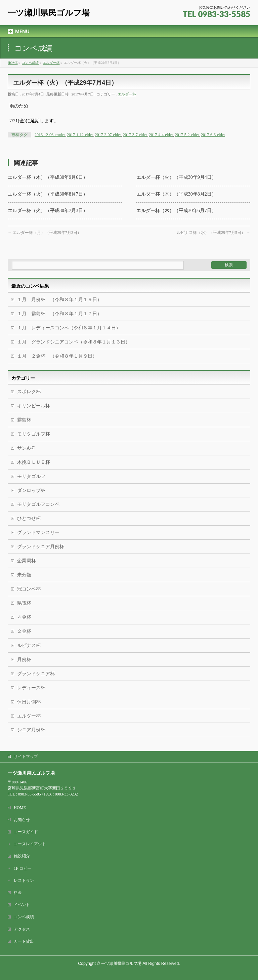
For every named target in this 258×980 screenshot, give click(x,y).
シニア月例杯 (31, 730)
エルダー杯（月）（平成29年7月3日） (45, 233)
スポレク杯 (29, 392)
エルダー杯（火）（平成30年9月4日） (176, 177)
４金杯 (24, 617)
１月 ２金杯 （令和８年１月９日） (57, 356)
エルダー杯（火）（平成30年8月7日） (48, 194)
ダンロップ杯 (31, 491)
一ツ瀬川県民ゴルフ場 (49, 13)
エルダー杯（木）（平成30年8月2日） (176, 194)
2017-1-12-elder (80, 135)
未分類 (24, 575)
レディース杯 (31, 688)
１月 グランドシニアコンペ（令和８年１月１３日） (74, 342)
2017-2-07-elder (108, 135)
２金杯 (24, 631)
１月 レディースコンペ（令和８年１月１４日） (69, 328)
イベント (22, 905)
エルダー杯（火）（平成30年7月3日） (48, 211)
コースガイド (26, 832)
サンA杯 (26, 448)
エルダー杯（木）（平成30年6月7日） (176, 211)
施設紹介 (22, 856)
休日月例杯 (29, 702)
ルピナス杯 (29, 645)
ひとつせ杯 (29, 518)
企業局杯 (27, 561)
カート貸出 (24, 941)
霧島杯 (24, 420)
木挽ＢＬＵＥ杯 (34, 462)
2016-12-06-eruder (50, 135)
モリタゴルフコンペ (38, 504)
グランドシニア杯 (36, 674)
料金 (18, 893)
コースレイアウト (30, 844)
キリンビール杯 (34, 406)
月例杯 (24, 660)
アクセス (22, 929)
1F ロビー (23, 868)
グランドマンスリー (38, 533)
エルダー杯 (127, 94)
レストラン (24, 881)
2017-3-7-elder (135, 135)
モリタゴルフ (31, 476)
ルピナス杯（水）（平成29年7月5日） (213, 233)
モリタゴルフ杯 (34, 434)
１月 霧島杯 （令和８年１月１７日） (83, 314)
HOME (20, 808)
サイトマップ (26, 757)
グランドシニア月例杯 (41, 547)
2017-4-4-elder (161, 135)
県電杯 (24, 603)
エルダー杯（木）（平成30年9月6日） (48, 177)
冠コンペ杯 (29, 589)
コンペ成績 (24, 917)
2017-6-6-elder (213, 135)
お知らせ (22, 820)
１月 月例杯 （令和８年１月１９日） (59, 300)
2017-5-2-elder (187, 135)
